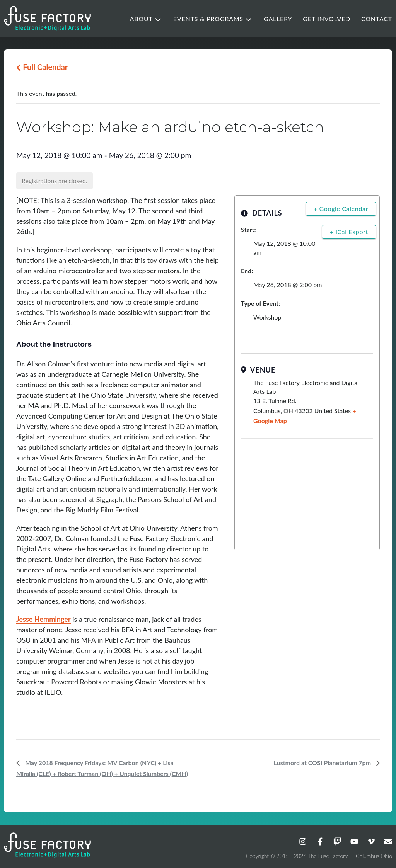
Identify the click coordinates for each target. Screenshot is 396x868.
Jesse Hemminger (44, 619)
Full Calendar (42, 67)
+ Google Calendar (341, 208)
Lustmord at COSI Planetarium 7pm (323, 763)
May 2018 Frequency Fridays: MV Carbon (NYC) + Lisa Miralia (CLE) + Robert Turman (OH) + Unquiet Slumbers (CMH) (102, 768)
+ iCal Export (349, 232)
